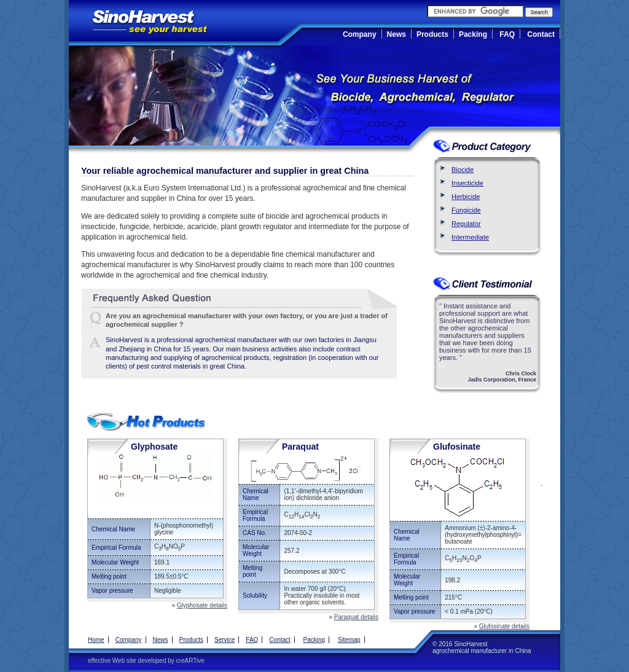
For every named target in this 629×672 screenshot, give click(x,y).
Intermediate (470, 237)
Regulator (466, 224)
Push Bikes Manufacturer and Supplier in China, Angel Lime (179, 383)
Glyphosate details (202, 605)
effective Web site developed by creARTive (146, 661)
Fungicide (466, 210)
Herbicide (466, 197)
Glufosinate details (504, 626)
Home (96, 640)
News (397, 34)
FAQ (507, 34)
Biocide (463, 170)
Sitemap (349, 640)
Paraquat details (356, 617)
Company (360, 34)
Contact (541, 34)
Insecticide (467, 183)
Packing (473, 34)
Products (432, 34)
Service (225, 640)
